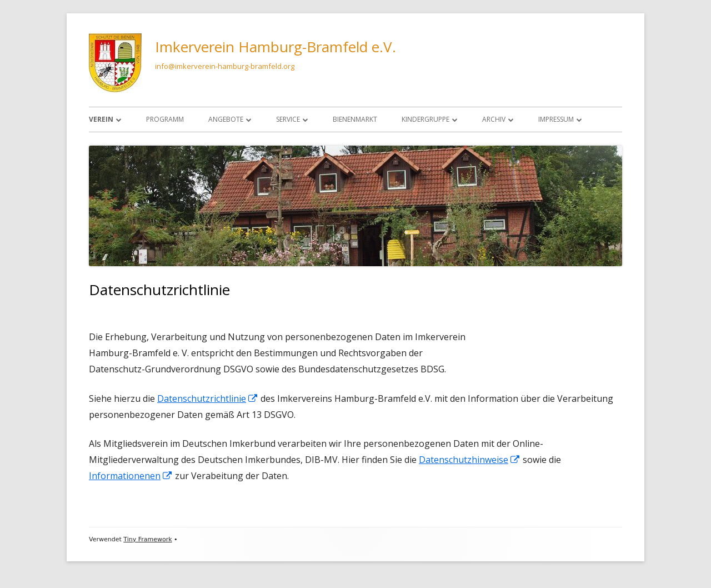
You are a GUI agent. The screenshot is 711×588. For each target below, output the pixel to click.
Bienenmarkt (355, 119)
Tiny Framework (147, 539)
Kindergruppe (425, 119)
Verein (101, 119)
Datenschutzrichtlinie (208, 398)
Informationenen (131, 476)
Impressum (556, 119)
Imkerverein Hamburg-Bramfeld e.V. (276, 47)
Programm (165, 119)
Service (288, 119)
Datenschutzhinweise (470, 460)
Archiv (494, 119)
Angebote (226, 119)
